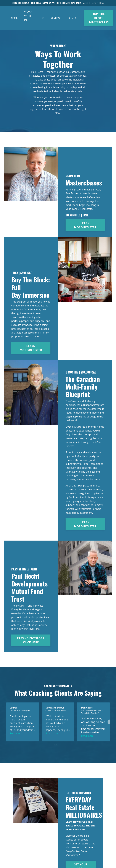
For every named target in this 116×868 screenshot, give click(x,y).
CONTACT (74, 18)
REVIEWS (56, 18)
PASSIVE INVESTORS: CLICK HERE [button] (31, 640)
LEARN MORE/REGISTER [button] (85, 225)
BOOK (41, 18)
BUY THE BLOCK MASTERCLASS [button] (99, 18)
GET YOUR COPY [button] (81, 854)
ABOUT (15, 18)
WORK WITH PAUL (28, 16)
